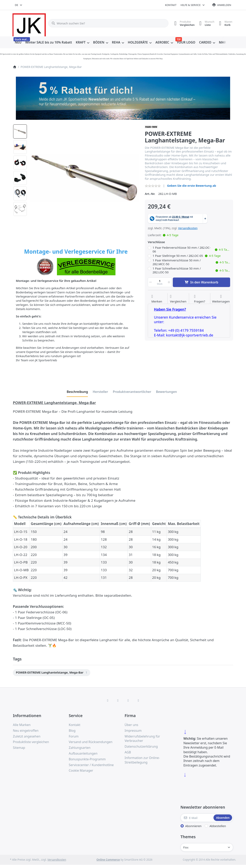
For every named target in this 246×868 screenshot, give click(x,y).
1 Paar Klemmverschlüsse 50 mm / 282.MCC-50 (191, 262)
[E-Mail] (197, 818)
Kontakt (171, 5)
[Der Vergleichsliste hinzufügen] (178, 299)
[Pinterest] (138, 700)
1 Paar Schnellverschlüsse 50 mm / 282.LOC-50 (191, 270)
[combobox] (19, 5)
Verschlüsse (156, 242)
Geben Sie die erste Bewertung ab (192, 186)
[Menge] (160, 282)
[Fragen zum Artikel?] (200, 299)
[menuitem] (18, 43)
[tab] (77, 392)
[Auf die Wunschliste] (157, 299)
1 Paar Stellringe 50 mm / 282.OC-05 (187, 256)
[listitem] (85, 178)
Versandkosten (188, 228)
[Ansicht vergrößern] (85, 178)
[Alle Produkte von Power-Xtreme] (151, 127)
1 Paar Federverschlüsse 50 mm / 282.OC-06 (191, 250)
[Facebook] (108, 700)
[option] (20, 131)
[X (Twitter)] (118, 700)
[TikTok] (128, 700)
